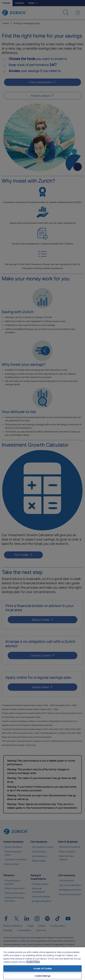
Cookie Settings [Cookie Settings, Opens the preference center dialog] (42, 976)
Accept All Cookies (42, 969)
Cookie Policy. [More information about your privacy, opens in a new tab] (33, 962)
